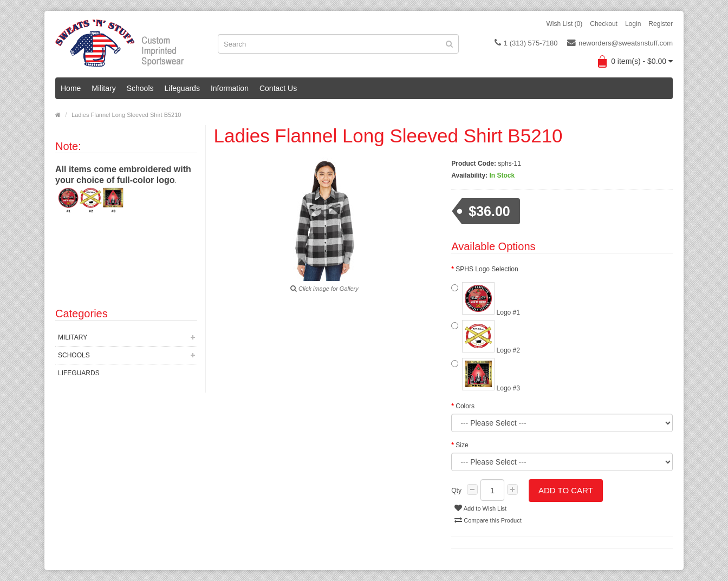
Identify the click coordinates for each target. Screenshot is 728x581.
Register (661, 24)
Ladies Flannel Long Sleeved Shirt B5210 (126, 115)
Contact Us (278, 88)
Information (230, 88)
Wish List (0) (565, 24)
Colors (465, 406)
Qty (456, 491)
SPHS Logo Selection (487, 269)
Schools (140, 88)
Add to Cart (566, 490)
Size (462, 445)
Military (103, 88)
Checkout (604, 24)
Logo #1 (486, 299)
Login (633, 24)
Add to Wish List (480, 508)
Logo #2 (486, 337)
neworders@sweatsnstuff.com (620, 43)
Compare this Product (488, 520)
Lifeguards (182, 88)
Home (71, 88)
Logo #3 (486, 375)
